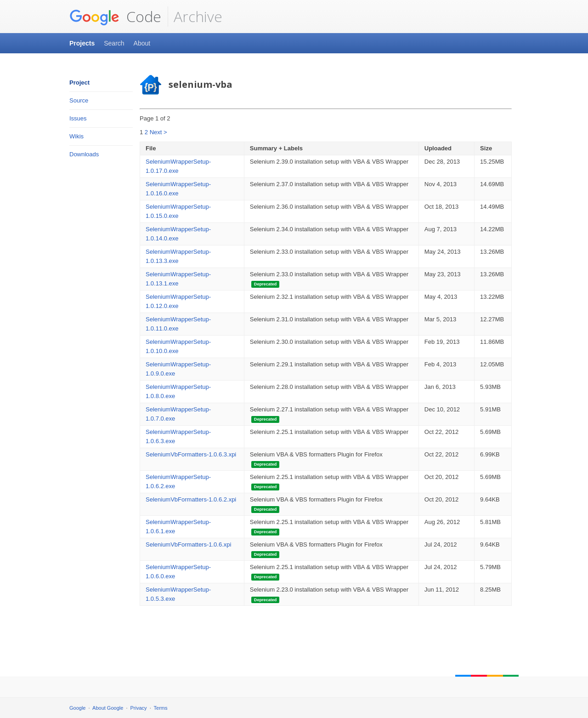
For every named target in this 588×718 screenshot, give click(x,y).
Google (77, 708)
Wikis (76, 136)
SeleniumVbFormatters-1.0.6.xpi (188, 544)
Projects (82, 43)
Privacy (139, 708)
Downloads (84, 154)
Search (114, 43)
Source (79, 100)
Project (79, 83)
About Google (108, 708)
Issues (78, 118)
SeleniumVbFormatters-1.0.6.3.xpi (191, 454)
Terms (161, 708)
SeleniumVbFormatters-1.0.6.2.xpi (191, 499)
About (142, 43)
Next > (158, 132)
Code (115, 17)
